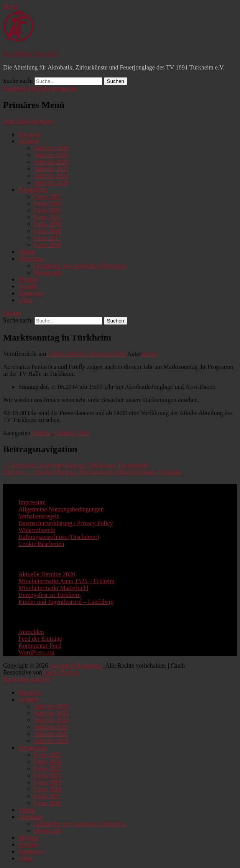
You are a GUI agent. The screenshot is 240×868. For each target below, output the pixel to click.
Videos (27, 252)
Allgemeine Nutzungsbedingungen (61, 509)
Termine (29, 279)
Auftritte (29, 141)
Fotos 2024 (48, 203)
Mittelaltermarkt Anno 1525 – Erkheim (67, 581)
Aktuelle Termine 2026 (47, 574)
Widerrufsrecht (37, 530)
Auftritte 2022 (51, 169)
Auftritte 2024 (51, 162)
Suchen (12, 313)
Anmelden (31, 632)
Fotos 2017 (48, 238)
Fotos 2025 (48, 196)
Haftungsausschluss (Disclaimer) (59, 537)
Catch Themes (61, 672)
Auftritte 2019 (51, 183)
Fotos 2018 (48, 231)
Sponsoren (31, 293)
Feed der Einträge (40, 639)
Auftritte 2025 (51, 155)
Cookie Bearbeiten (41, 544)
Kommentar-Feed (40, 646)
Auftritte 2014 (72, 433)
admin (149, 354)
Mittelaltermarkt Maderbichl (53, 588)
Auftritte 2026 (51, 148)
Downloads (48, 272)
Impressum (32, 502)
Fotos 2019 (48, 224)
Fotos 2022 (48, 210)
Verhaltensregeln (39, 516)
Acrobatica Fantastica (31, 54)
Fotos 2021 (48, 217)
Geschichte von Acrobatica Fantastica (80, 265)
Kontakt (28, 286)
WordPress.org (36, 652)
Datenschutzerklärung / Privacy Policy (66, 523)
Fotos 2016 (48, 245)
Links (25, 300)
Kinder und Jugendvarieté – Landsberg (66, 602)
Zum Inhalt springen (28, 121)
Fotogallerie (33, 189)
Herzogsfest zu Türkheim (49, 595)
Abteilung (31, 259)
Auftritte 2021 (51, 176)
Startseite (30, 134)
